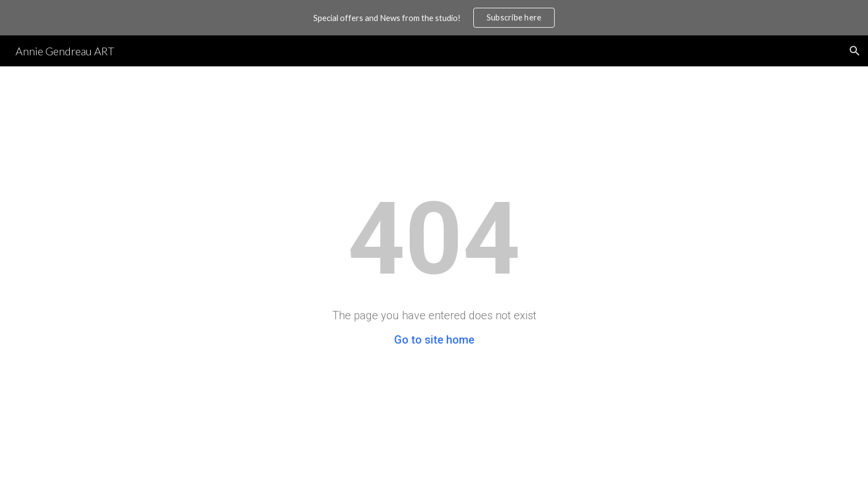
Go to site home (434, 340)
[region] (434, 18)
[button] (855, 51)
